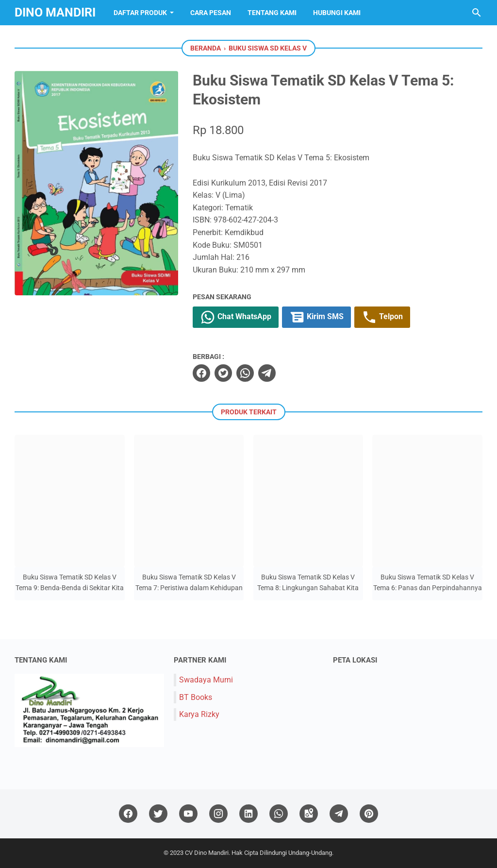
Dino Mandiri (55, 12)
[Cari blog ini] (477, 13)
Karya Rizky (199, 714)
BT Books (196, 697)
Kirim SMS (316, 317)
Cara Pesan (211, 13)
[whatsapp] (245, 373)
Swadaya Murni (206, 680)
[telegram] (267, 373)
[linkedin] (248, 814)
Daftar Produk (140, 13)
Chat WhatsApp (236, 317)
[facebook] (201, 373)
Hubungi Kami (337, 13)
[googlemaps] (309, 814)
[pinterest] (369, 814)
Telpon (382, 317)
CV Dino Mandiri (207, 853)
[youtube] (188, 814)
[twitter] (223, 373)
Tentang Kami (272, 13)
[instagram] (218, 814)
